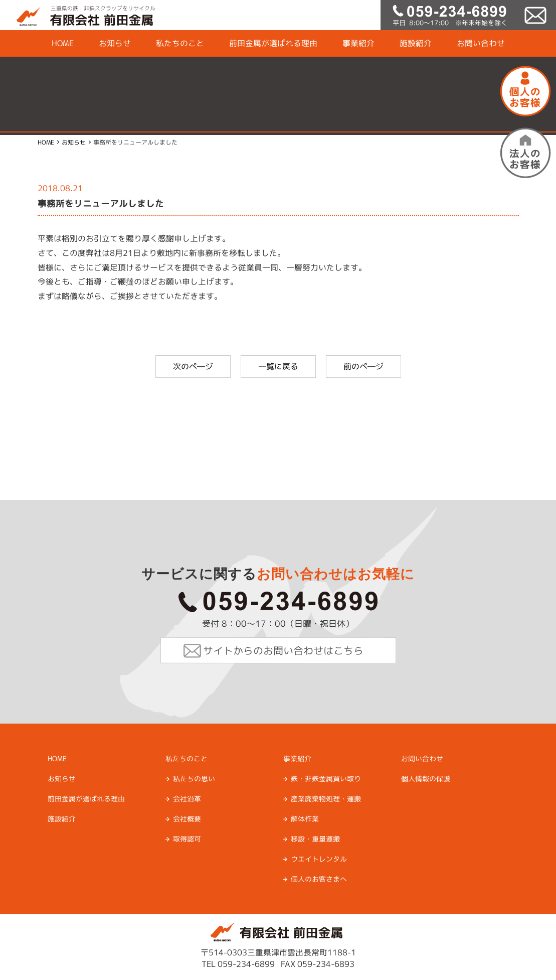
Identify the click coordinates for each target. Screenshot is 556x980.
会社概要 (187, 819)
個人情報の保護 (425, 779)
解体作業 (304, 819)
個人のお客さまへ (318, 879)
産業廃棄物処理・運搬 (325, 799)
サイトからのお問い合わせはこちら (283, 650)
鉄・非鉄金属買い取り (325, 779)
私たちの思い (194, 779)
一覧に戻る (278, 366)
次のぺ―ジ (193, 366)
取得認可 (187, 839)
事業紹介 (358, 43)
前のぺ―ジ (363, 366)
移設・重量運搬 (315, 839)
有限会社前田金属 (78, 15)
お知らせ (114, 43)
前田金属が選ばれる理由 (273, 43)
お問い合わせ (480, 43)
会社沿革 (187, 799)
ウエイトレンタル (318, 859)
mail (536, 15)
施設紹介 (415, 43)
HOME (62, 43)
